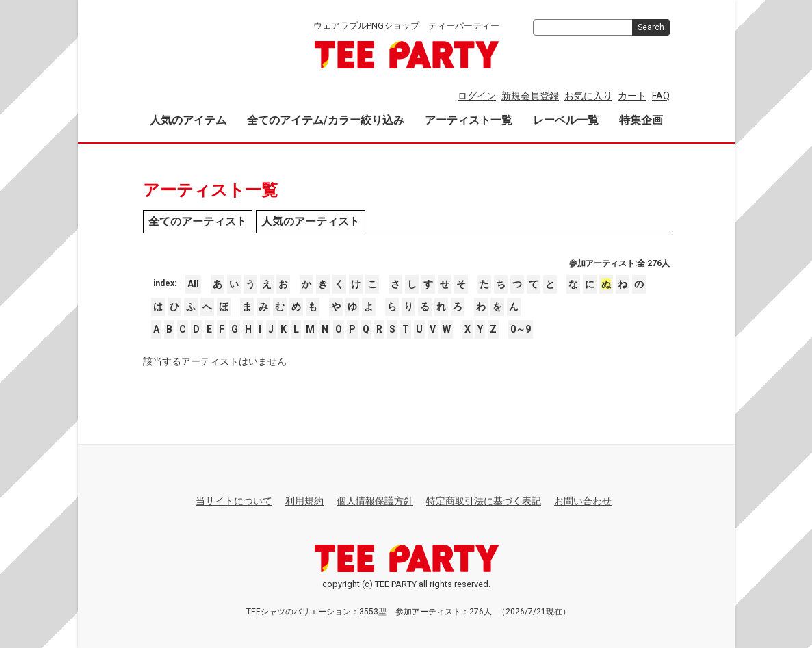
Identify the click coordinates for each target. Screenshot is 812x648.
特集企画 (641, 120)
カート (632, 96)
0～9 (521, 329)
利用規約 (304, 501)
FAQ (661, 96)
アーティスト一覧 (469, 120)
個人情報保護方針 (375, 501)
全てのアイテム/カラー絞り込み (326, 120)
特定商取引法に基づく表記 (484, 501)
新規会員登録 (530, 96)
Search (651, 27)
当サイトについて (234, 501)
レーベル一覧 (566, 120)
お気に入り (588, 96)
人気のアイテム (188, 120)
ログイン (477, 96)
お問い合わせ (583, 501)
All (193, 284)
